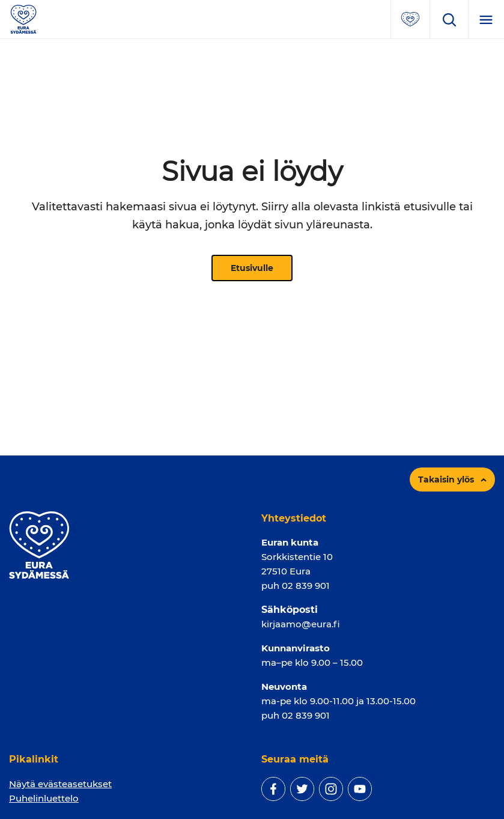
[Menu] (486, 19)
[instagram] (331, 789)
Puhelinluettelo (44, 798)
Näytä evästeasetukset (60, 784)
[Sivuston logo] (23, 18)
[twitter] (302, 789)
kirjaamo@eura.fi (301, 624)
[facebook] (273, 789)
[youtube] (360, 789)
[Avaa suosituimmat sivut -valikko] (410, 19)
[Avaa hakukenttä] (449, 19)
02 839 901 (306, 586)
